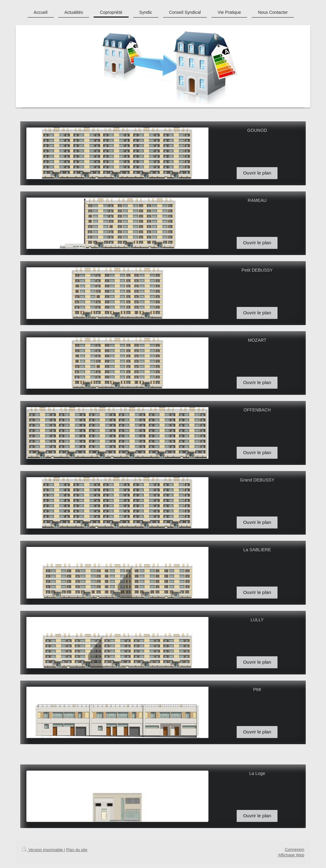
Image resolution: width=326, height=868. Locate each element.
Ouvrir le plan (257, 173)
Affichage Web (291, 855)
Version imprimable (43, 850)
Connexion (295, 849)
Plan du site (77, 850)
